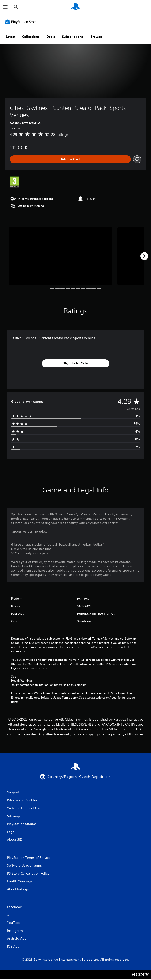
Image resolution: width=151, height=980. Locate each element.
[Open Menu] (5, 7)
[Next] (144, 256)
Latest (11, 37)
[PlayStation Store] (22, 22)
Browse (96, 37)
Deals (51, 37)
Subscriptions (73, 37)
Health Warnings (22, 681)
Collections (31, 37)
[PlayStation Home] (75, 7)
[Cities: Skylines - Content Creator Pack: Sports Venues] (60, 256)
